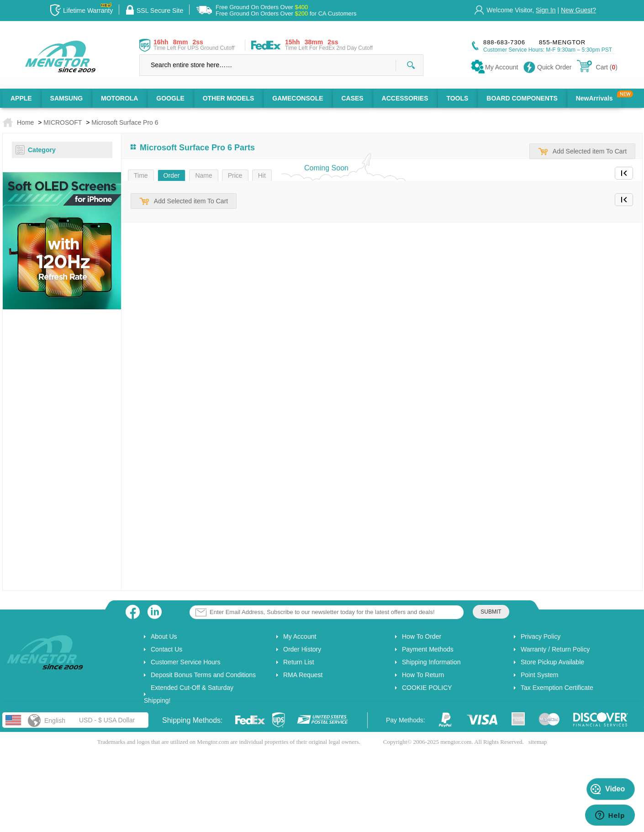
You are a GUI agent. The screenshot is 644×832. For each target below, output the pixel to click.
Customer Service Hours (186, 662)
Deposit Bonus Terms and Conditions (203, 675)
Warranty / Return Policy (555, 649)
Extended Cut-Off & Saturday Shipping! (189, 694)
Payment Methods (428, 649)
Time (141, 175)
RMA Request (303, 675)
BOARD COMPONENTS (522, 98)
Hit (262, 175)
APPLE (21, 98)
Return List (299, 662)
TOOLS (457, 98)
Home (25, 122)
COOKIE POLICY (427, 688)
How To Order (422, 636)
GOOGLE (170, 98)
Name (203, 175)
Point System (539, 675)
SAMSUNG (67, 98)
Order (172, 175)
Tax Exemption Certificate (557, 688)
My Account (300, 636)
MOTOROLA (119, 98)
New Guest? (578, 10)
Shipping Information (431, 662)
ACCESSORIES (405, 98)
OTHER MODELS (229, 98)
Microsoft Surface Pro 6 (125, 122)
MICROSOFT (63, 122)
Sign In (546, 10)
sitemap (538, 742)
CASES (352, 98)
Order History (302, 649)
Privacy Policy (541, 636)
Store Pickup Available (552, 662)
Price (235, 175)
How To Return (423, 675)
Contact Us (166, 649)
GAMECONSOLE (298, 98)
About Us (164, 636)
